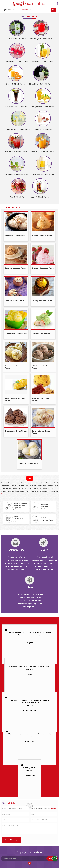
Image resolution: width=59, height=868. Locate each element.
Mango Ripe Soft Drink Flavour (43, 107)
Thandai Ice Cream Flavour (42, 236)
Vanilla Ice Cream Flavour (28, 464)
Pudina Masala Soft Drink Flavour (17, 174)
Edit (54, 809)
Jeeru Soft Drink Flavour (40, 197)
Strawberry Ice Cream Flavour (43, 268)
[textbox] (47, 808)
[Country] (15, 820)
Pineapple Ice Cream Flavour (16, 333)
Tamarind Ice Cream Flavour (16, 268)
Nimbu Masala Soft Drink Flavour (41, 84)
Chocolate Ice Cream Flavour (16, 431)
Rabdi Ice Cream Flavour (14, 301)
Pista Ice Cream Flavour (41, 333)
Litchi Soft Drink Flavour (43, 129)
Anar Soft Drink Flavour (19, 197)
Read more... (6, 494)
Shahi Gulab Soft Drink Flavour (17, 61)
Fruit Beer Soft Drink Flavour (44, 174)
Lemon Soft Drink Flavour (17, 39)
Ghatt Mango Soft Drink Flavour (43, 152)
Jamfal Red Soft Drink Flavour (16, 152)
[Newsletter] (29, 858)
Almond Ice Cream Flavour (15, 236)
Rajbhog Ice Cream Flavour (42, 301)
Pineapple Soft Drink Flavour (43, 61)
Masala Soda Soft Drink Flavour (16, 107)
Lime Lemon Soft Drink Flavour (19, 129)
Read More (30, 638)
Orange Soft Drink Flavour (15, 84)
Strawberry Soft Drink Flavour (41, 39)
